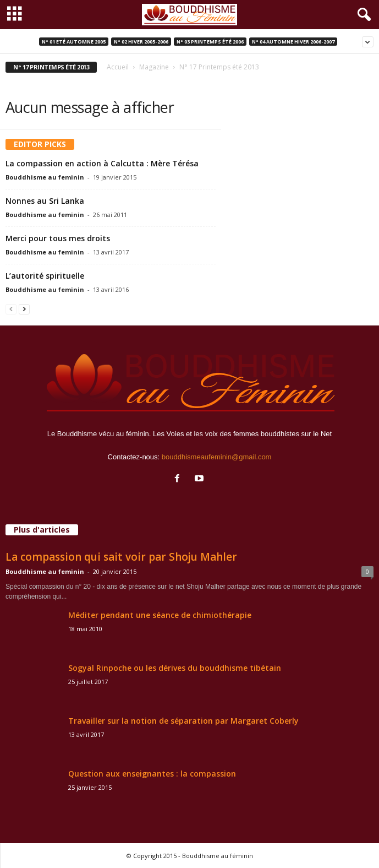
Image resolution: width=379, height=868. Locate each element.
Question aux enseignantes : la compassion (152, 774)
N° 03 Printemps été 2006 (210, 42)
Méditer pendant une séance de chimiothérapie (160, 615)
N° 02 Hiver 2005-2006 (141, 42)
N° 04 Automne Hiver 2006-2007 (293, 42)
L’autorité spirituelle (45, 276)
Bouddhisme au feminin (45, 177)
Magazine (154, 67)
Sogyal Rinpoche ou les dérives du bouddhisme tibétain (175, 668)
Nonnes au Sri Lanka (45, 201)
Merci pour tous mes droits (58, 238)
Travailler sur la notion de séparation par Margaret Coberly (183, 721)
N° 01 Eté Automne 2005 (74, 42)
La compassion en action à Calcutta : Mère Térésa (102, 163)
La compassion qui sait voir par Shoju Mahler (121, 557)
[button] (362, 15)
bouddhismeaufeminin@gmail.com (217, 457)
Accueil (118, 67)
